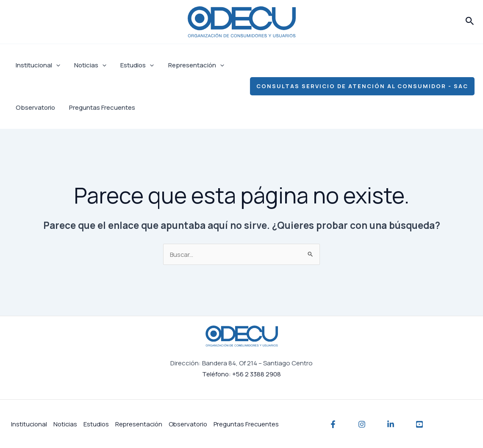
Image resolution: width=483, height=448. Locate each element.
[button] (470, 22)
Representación (191, 65)
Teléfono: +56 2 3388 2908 (241, 374)
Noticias (88, 65)
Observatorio (35, 107)
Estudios (134, 65)
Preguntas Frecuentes (100, 107)
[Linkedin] (391, 424)
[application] (55, 65)
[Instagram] (362, 424)
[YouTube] (419, 424)
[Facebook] (333, 424)
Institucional (37, 65)
